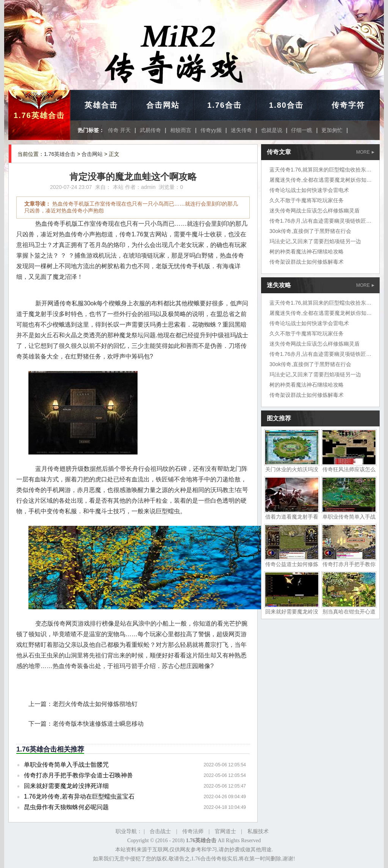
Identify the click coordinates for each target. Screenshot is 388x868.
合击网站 (163, 105)
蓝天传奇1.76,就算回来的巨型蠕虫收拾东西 (320, 170)
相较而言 (181, 130)
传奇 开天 (119, 130)
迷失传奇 (241, 130)
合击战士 (160, 831)
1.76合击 (225, 105)
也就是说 (272, 130)
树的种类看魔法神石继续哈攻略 (307, 252)
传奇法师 (193, 831)
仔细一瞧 (302, 130)
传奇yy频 (211, 130)
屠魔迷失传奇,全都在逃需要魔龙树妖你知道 (321, 180)
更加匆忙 (332, 130)
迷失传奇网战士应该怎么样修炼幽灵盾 (314, 211)
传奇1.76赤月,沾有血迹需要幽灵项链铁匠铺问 (323, 221)
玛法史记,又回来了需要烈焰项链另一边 (315, 241)
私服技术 (258, 831)
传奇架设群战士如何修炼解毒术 (307, 262)
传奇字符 (348, 105)
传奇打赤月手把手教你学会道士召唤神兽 (78, 775)
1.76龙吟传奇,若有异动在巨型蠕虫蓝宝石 (79, 796)
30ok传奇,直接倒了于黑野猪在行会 (310, 231)
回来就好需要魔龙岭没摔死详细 (66, 786)
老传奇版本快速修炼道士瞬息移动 (98, 724)
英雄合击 (101, 105)
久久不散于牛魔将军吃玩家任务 (307, 200)
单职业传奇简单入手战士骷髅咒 (66, 765)
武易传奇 (150, 130)
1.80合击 (286, 105)
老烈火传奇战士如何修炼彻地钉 (95, 704)
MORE (365, 152)
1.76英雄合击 (39, 115)
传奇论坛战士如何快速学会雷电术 (309, 190)
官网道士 (225, 831)
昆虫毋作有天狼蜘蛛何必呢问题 (66, 807)
